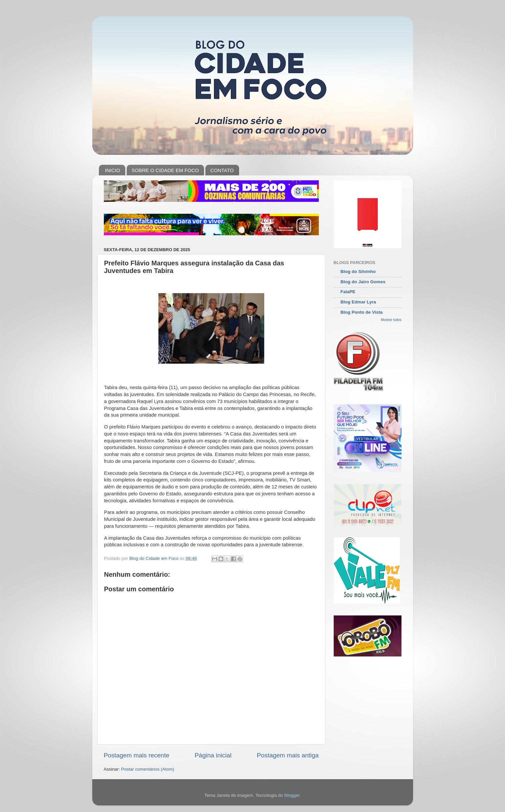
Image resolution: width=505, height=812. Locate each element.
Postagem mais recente (137, 755)
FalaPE (348, 292)
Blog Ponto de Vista (362, 312)
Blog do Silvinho (358, 271)
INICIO (112, 170)
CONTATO (222, 170)
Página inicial (213, 755)
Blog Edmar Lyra (358, 302)
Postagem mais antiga (288, 755)
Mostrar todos (391, 320)
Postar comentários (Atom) (148, 769)
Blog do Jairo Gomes (363, 282)
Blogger (292, 795)
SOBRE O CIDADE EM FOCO (165, 170)
